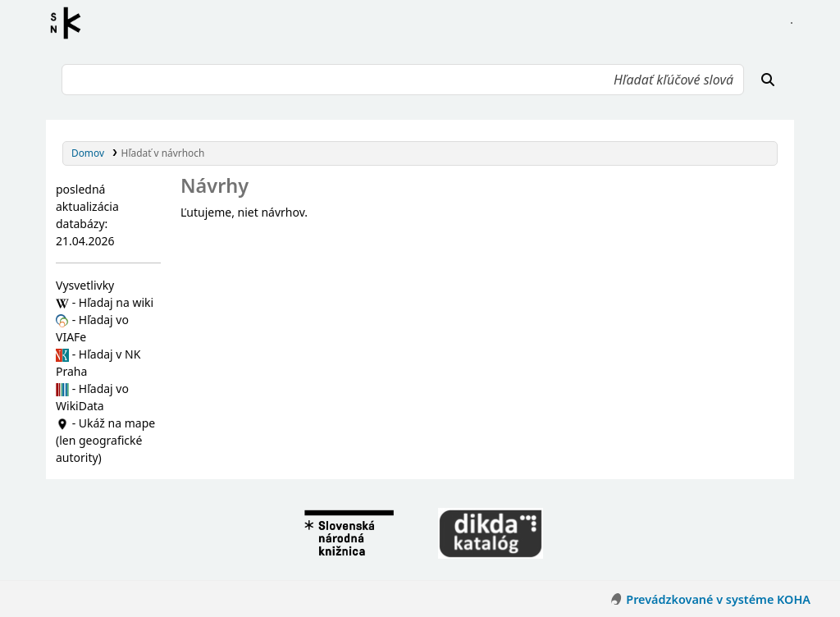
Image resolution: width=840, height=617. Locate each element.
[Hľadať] (768, 80)
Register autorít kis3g (71, 23)
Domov (88, 153)
